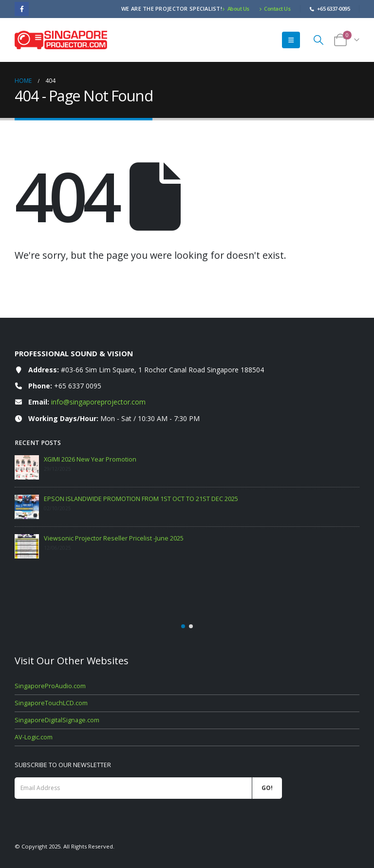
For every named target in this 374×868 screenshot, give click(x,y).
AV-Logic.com (34, 737)
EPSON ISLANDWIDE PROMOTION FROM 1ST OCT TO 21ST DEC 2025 (141, 499)
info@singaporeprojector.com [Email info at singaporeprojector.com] (98, 402)
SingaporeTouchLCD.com (51, 703)
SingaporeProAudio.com (50, 686)
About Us (236, 9)
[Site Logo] (61, 40)
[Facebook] (22, 9)
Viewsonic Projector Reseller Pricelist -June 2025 (114, 538)
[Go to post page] (27, 467)
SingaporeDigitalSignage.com (57, 720)
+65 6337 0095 (78, 386)
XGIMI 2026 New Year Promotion (90, 459)
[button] (291, 40)
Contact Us (275, 9)
